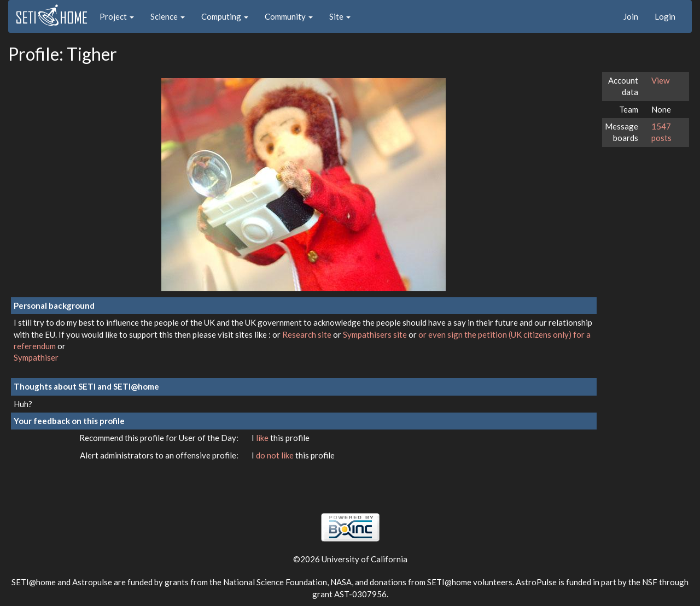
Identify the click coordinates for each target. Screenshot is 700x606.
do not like (276, 455)
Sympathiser (36, 357)
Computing (225, 16)
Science (168, 16)
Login (665, 16)
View (660, 80)
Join (631, 16)
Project (117, 16)
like (263, 438)
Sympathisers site (376, 334)
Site (340, 16)
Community (289, 16)
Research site (308, 334)
